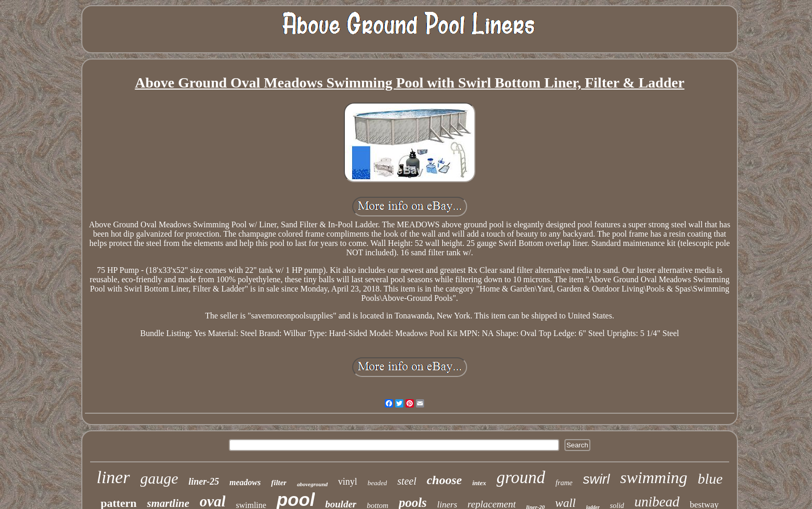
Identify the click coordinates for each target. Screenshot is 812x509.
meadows (245, 482)
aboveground (312, 484)
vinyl (348, 482)
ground (521, 477)
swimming (654, 477)
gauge (159, 478)
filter (279, 483)
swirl (597, 479)
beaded (378, 483)
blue (710, 479)
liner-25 (204, 482)
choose (444, 480)
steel (407, 481)
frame (564, 483)
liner (113, 477)
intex (479, 483)
